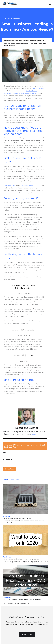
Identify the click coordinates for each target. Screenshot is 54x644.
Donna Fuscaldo (38, 88)
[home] (10, 4)
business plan (10, 186)
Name (5, 452)
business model (28, 186)
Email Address (8, 459)
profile (34, 434)
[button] (50, 4)
